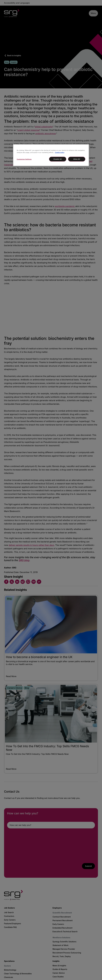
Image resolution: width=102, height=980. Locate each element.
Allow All (77, 159)
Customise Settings (24, 159)
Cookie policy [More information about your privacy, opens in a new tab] (60, 152)
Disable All (58, 159)
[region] (51, 155)
